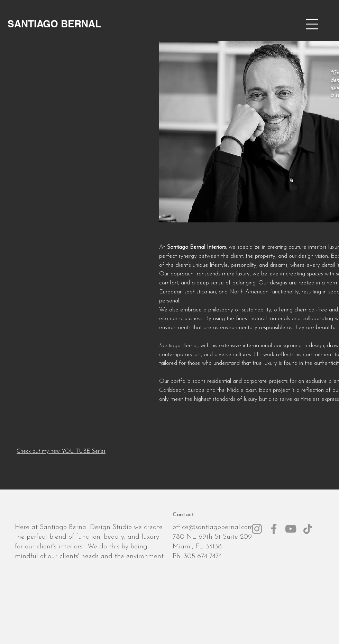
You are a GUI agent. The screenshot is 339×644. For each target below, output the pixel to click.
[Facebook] (274, 529)
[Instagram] (257, 529)
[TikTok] (308, 529)
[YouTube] (291, 529)
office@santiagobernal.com (213, 527)
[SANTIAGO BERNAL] (54, 24)
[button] (312, 24)
